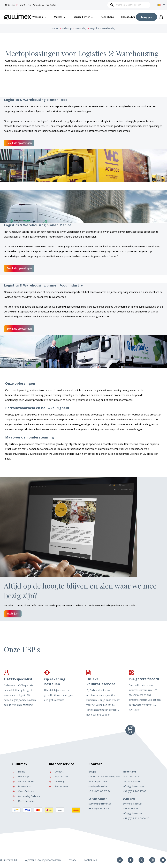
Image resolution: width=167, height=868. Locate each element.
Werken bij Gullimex (41, 5)
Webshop (67, 28)
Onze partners (23, 801)
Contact (53, 5)
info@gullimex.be (98, 786)
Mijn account (59, 776)
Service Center (82, 17)
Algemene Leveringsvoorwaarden (43, 860)
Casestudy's (128, 17)
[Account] (147, 17)
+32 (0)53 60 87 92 (99, 808)
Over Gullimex (26, 5)
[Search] (112, 5)
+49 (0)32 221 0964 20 (136, 818)
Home (55, 28)
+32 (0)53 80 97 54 (99, 791)
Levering (57, 781)
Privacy (72, 860)
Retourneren (59, 786)
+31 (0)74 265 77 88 (135, 791)
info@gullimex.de (132, 813)
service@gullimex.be (100, 804)
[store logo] (18, 16)
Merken (58, 17)
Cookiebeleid (91, 860)
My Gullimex (12, 5)
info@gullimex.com (133, 786)
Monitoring (81, 28)
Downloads (21, 786)
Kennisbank (107, 17)
